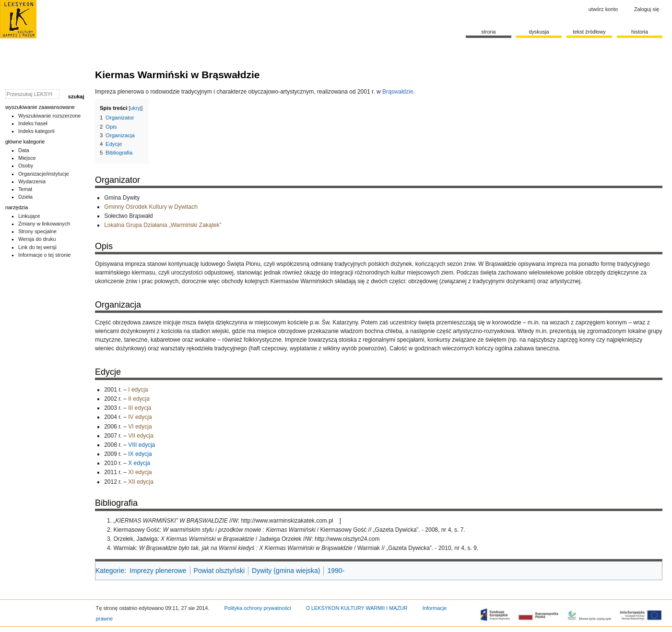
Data (24, 150)
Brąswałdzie (398, 92)
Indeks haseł (33, 123)
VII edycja (141, 436)
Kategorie (110, 571)
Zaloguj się (647, 9)
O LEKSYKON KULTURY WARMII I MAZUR (357, 608)
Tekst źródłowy (589, 32)
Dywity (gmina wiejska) (286, 571)
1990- (336, 571)
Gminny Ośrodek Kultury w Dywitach (151, 207)
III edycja (140, 408)
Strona (488, 32)
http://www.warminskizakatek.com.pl (287, 521)
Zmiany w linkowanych (44, 224)
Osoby (26, 166)
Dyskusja (539, 32)
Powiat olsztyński (219, 571)
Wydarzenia (32, 181)
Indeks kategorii (36, 131)
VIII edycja (141, 445)
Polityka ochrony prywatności (257, 608)
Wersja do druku (37, 239)
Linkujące (29, 216)
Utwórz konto (603, 9)
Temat (25, 189)
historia (640, 32)
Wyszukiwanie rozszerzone (50, 116)
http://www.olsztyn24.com (347, 539)
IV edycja (140, 417)
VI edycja (140, 427)
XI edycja (140, 472)
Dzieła (25, 197)
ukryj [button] (136, 108)
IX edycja (140, 454)
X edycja (139, 463)
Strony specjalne (37, 231)
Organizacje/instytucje (44, 174)
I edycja (138, 390)
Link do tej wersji (37, 247)
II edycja (139, 399)
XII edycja (141, 482)
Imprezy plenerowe (158, 571)
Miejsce (27, 158)
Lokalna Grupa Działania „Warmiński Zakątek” (163, 225)
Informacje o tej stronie (45, 255)
